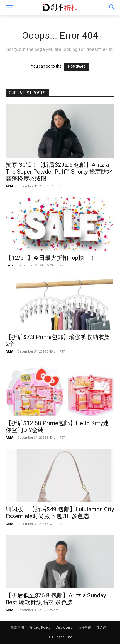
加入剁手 (103, 627)
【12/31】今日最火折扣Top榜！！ (51, 258)
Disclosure (64, 627)
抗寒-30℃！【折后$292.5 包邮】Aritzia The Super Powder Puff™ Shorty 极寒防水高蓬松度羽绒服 (59, 172)
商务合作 (84, 627)
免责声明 (17, 627)
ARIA (9, 186)
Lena (10, 265)
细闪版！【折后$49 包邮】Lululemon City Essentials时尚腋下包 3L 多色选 (60, 513)
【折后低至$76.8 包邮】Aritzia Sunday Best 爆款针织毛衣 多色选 (56, 599)
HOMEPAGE (77, 67)
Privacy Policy (40, 627)
